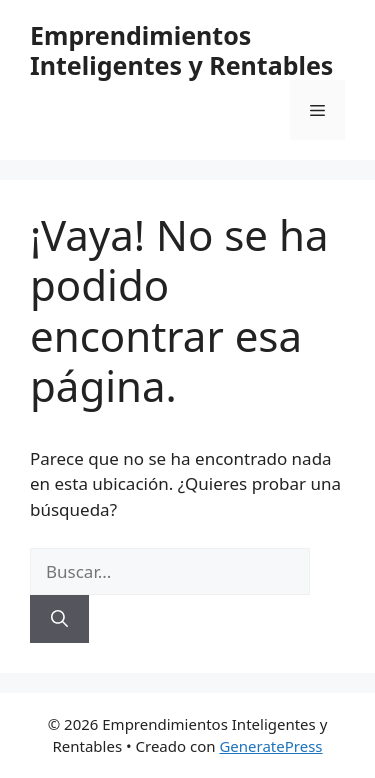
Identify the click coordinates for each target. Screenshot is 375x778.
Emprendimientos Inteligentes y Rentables (181, 50)
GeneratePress (270, 746)
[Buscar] (59, 619)
